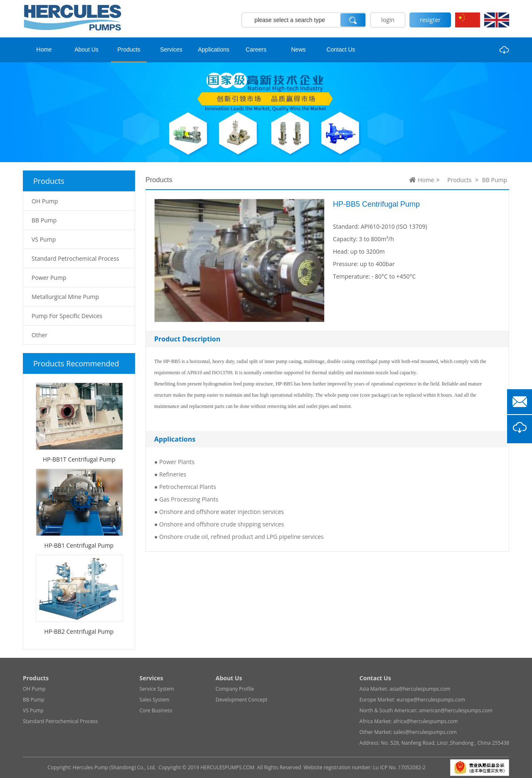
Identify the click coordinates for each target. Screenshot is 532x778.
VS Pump (33, 710)
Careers (256, 49)
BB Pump (495, 180)
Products (129, 49)
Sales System (154, 700)
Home (44, 49)
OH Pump (34, 689)
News (298, 49)
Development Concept (242, 700)
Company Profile (235, 689)
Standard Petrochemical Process (60, 721)
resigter (430, 20)
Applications (214, 49)
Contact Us (341, 49)
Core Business (156, 710)
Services (171, 49)
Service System (156, 689)
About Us (86, 49)
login (388, 20)
